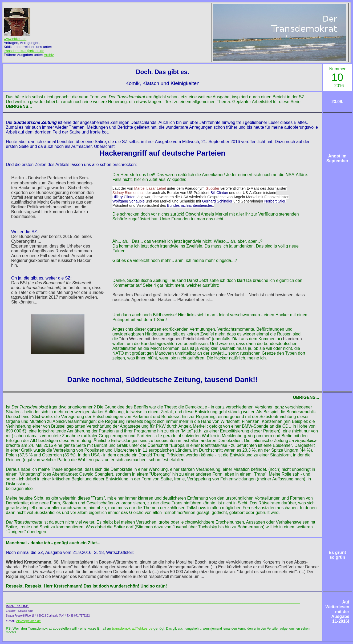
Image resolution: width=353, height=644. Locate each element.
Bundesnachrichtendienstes (190, 205)
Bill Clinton (219, 193)
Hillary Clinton (124, 197)
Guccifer (212, 188)
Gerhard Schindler (217, 201)
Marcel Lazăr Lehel (150, 188)
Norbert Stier (275, 201)
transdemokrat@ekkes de (132, 628)
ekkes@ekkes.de (29, 621)
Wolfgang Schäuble (129, 201)
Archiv (49, 55)
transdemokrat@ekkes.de (24, 51)
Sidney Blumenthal (128, 193)
